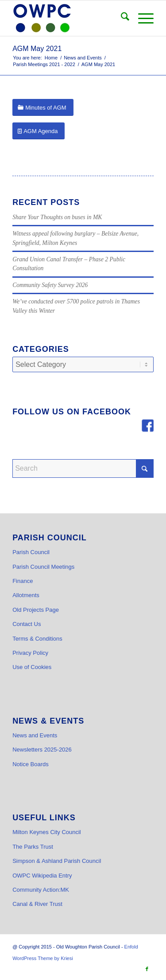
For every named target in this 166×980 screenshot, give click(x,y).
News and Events (35, 735)
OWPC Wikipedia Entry (42, 876)
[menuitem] (121, 18)
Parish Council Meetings (43, 567)
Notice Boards (31, 764)
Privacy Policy (30, 653)
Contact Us (27, 624)
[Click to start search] (145, 468)
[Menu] (141, 18)
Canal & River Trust (37, 904)
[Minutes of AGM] (43, 108)
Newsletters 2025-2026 (42, 750)
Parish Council (31, 552)
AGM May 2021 (37, 49)
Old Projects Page (36, 610)
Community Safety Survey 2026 (50, 285)
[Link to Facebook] (147, 969)
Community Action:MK (41, 890)
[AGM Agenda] (39, 131)
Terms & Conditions (37, 639)
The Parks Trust (33, 847)
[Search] (121, 18)
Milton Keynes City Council (47, 832)
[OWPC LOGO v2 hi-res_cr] (69, 18)
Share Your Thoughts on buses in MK (57, 217)
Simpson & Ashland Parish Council (57, 861)
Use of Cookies (32, 667)
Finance (23, 581)
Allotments (26, 595)
